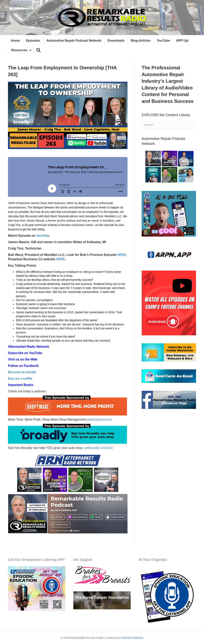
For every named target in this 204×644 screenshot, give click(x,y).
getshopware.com (99, 420)
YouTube (163, 41)
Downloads (116, 41)
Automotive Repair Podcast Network (74, 41)
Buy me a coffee (20, 378)
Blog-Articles (141, 41)
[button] (39, 50)
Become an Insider (22, 372)
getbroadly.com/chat (99, 448)
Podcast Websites (132, 638)
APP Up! (182, 41)
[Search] (169, 125)
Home (15, 41)
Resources (19, 50)
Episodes (33, 41)
